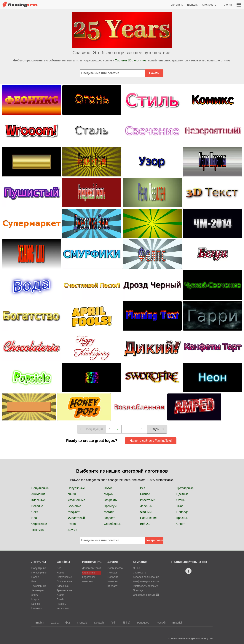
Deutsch (97, 623)
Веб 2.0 (145, 524)
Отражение (39, 524)
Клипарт (113, 586)
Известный (148, 500)
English (38, 623)
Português (141, 623)
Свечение (74, 506)
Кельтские (63, 608)
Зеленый (146, 506)
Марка (108, 494)
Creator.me (88, 573)
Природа (182, 512)
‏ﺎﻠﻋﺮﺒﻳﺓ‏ (53, 623)
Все (143, 488)
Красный (182, 518)
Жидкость (74, 512)
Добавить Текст (91, 568)
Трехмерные (185, 488)
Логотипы (177, 5)
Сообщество (115, 568)
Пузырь (61, 604)
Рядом (157, 429)
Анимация (38, 494)
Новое (108, 488)
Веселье (37, 506)
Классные (38, 500)
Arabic (60, 595)
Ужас (180, 506)
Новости (113, 581)
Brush (60, 599)
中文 (66, 623)
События (113, 577)
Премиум (110, 506)
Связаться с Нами (146, 595)
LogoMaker (89, 577)
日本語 (125, 623)
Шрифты (193, 5)
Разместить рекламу (145, 586)
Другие (72, 530)
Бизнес (145, 494)
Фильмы (146, 512)
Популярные (40, 488)
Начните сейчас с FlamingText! (151, 441)
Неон (35, 518)
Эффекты (111, 500)
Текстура (38, 530)
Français (81, 623)
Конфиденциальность (146, 581)
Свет (35, 512)
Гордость (110, 518)
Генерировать (155, 540)
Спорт (181, 524)
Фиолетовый (76, 518)
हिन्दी (111, 623)
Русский (159, 623)
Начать (154, 73)
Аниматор (88, 581)
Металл (109, 512)
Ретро (72, 524)
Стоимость (209, 5)
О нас (136, 568)
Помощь (113, 573)
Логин (228, 5)
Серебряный (113, 524)
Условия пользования (146, 577)
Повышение (148, 518)
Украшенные (76, 500)
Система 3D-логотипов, (131, 60)
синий (72, 494)
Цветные (182, 494)
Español (175, 623)
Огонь (181, 500)
